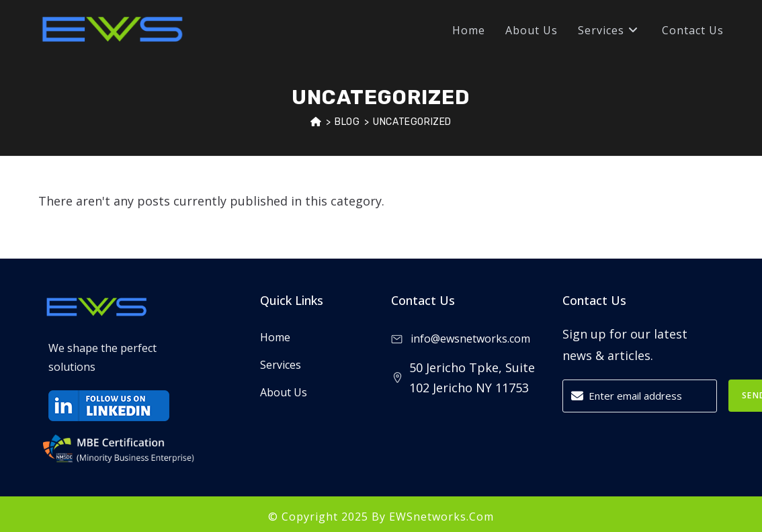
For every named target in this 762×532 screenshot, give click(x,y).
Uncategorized (412, 122)
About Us (284, 392)
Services (281, 365)
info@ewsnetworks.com (461, 339)
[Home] (316, 122)
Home (275, 337)
